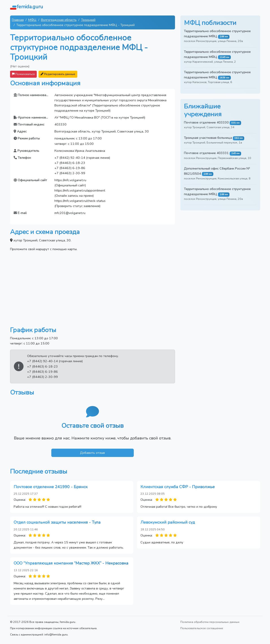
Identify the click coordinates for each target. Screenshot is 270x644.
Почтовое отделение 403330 (206, 122)
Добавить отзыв (92, 453)
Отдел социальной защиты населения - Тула (57, 522)
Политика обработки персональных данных (210, 622)
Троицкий (88, 20)
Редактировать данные (58, 74)
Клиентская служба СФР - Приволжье (178, 487)
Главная (18, 20)
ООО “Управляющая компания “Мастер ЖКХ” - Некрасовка (71, 563)
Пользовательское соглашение (202, 628)
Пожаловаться (23, 74)
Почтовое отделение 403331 (206, 153)
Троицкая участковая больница (208, 138)
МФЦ (32, 20)
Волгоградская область (59, 20)
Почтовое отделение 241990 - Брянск (51, 487)
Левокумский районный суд (168, 522)
